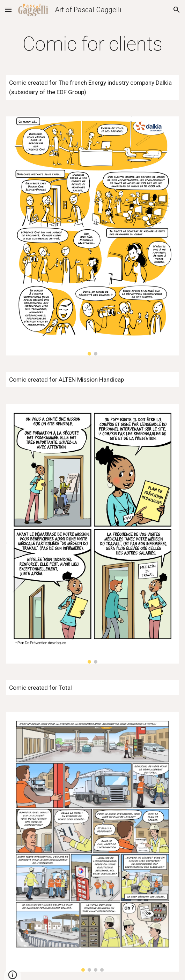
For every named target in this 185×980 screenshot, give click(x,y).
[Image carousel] (92, 236)
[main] (92, 44)
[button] (8, 10)
